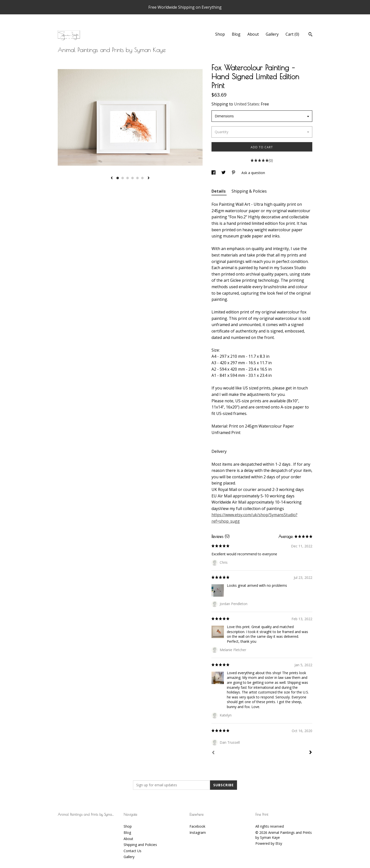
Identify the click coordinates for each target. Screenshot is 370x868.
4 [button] (132, 178)
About (253, 34)
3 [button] (128, 178)
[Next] (311, 753)
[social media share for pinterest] (234, 173)
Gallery (272, 34)
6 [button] (142, 178)
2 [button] (123, 178)
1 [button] (118, 178)
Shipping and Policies (140, 845)
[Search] (310, 35)
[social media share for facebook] (214, 173)
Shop (220, 34)
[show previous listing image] (112, 178)
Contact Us (132, 851)
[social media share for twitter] (224, 173)
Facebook (197, 826)
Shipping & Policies (249, 191)
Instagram (198, 832)
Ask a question (253, 173)
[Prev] (213, 753)
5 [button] (137, 178)
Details (219, 191)
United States (247, 104)
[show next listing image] (149, 178)
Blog (236, 34)
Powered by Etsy (269, 843)
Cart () (292, 34)
